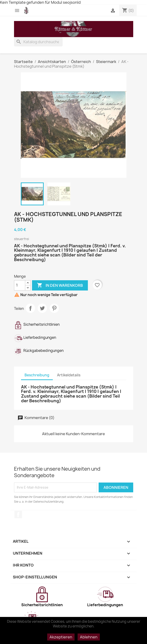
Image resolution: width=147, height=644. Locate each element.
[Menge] (20, 285)
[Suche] (38, 42)
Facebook (18, 514)
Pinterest (54, 308)
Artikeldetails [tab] (69, 375)
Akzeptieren (61, 637)
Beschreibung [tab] (37, 375)
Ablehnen (89, 637)
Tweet (42, 308)
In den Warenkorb (60, 285)
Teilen (30, 308)
